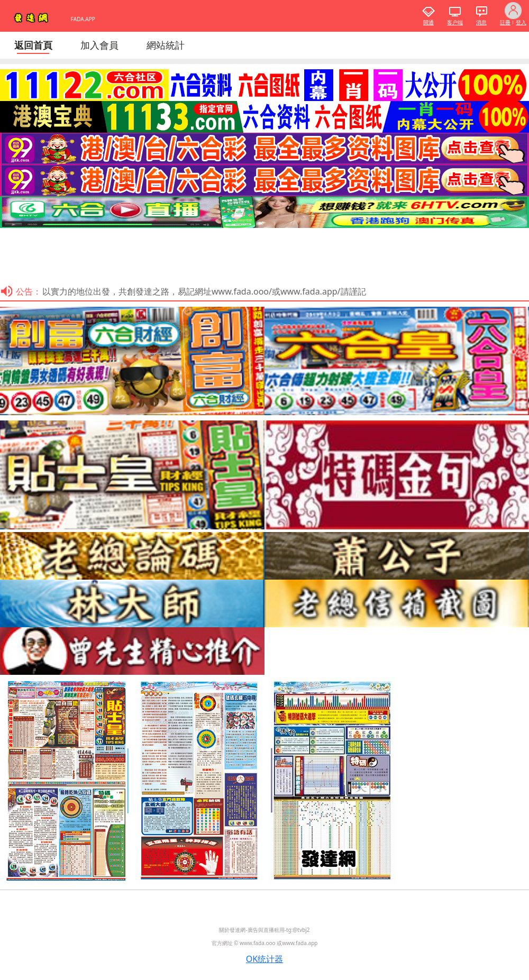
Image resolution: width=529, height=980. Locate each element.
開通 (428, 22)
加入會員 (99, 45)
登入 (521, 22)
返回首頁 (33, 45)
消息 (481, 22)
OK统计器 (264, 959)
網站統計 (166, 45)
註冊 (505, 22)
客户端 (455, 22)
